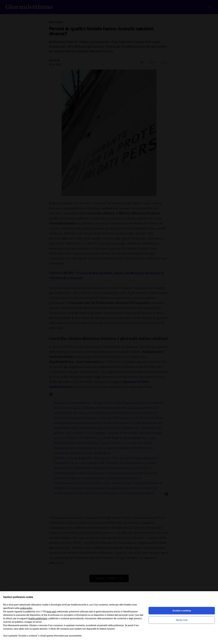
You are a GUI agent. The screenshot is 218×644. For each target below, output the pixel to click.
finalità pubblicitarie (38, 618)
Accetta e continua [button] (182, 611)
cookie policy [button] (26, 608)
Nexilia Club (182, 620)
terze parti (51, 612)
